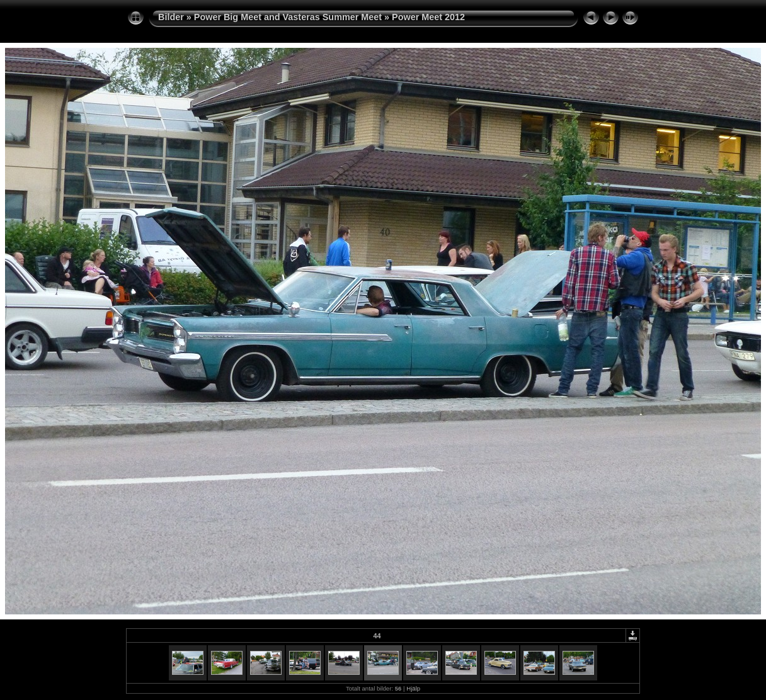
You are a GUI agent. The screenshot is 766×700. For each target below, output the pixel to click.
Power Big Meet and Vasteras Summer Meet (288, 17)
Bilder (171, 17)
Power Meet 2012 (428, 17)
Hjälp (413, 688)
